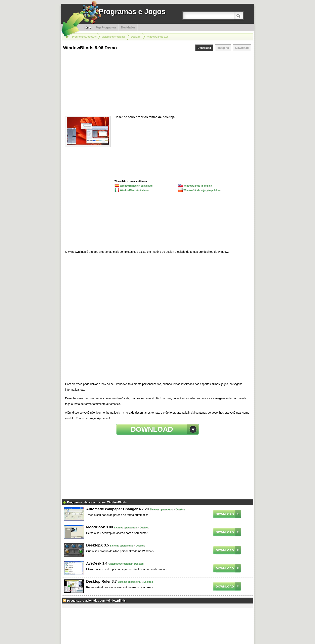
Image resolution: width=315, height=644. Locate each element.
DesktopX (95, 545)
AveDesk (94, 563)
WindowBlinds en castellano (133, 185)
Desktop (180, 509)
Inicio (87, 27)
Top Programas (106, 27)
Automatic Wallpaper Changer (112, 509)
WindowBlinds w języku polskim (199, 190)
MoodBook (96, 527)
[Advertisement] (157, 81)
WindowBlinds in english (195, 185)
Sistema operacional (161, 509)
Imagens (223, 48)
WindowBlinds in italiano (131, 190)
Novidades (128, 27)
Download (242, 48)
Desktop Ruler (98, 581)
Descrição (204, 48)
